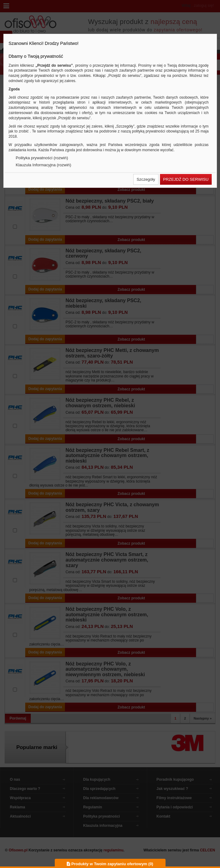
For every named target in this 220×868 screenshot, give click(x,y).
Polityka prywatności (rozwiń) (42, 158)
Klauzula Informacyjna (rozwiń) (43, 165)
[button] (146, 179)
